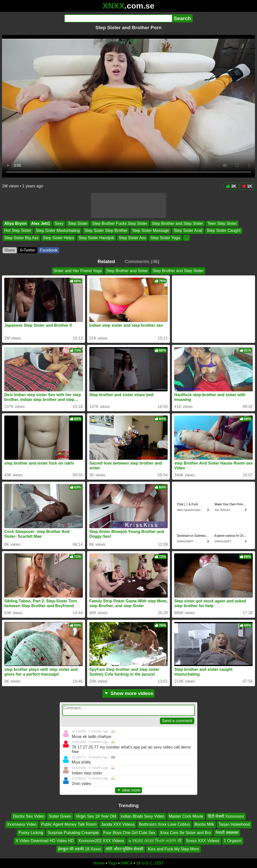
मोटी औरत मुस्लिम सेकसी (124, 849)
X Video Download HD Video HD (45, 841)
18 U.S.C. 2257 (150, 863)
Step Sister (78, 223)
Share (10, 250)
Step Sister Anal (188, 231)
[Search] (118, 18)
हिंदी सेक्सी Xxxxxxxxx (226, 816)
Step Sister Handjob (96, 238)
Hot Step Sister (18, 231)
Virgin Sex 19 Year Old (96, 816)
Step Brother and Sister (127, 271)
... (186, 238)
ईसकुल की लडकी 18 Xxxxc (80, 849)
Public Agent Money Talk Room (69, 825)
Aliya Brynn (15, 223)
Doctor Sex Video (29, 816)
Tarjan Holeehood (234, 825)
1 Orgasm (233, 841)
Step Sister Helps (58, 238)
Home (99, 863)
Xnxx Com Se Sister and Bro (185, 833)
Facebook (49, 250)
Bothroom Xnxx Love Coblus (165, 825)
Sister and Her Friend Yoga (78, 271)
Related (106, 261)
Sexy (59, 223)
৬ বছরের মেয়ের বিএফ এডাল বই (155, 841)
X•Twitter (27, 250)
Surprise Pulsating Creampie (73, 833)
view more (128, 790)
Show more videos (129, 693)
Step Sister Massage (151, 231)
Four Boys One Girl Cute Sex (129, 833)
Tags (113, 863)
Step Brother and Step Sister (177, 223)
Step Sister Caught (224, 231)
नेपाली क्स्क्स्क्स (227, 833)
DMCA (126, 863)
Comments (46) (142, 261)
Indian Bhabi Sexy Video (143, 816)
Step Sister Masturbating (58, 231)
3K (231, 186)
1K (247, 186)
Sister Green (60, 816)
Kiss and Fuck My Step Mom (173, 849)
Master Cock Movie (186, 816)
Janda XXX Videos (118, 825)
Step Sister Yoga (165, 238)
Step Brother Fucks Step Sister (120, 223)
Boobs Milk (204, 825)
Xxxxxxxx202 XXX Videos (101, 841)
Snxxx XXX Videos (203, 841)
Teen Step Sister (222, 223)
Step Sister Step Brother (106, 231)
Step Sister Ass (132, 238)
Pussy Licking (31, 833)
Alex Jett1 (41, 223)
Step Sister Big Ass (21, 238)
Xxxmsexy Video (22, 825)
